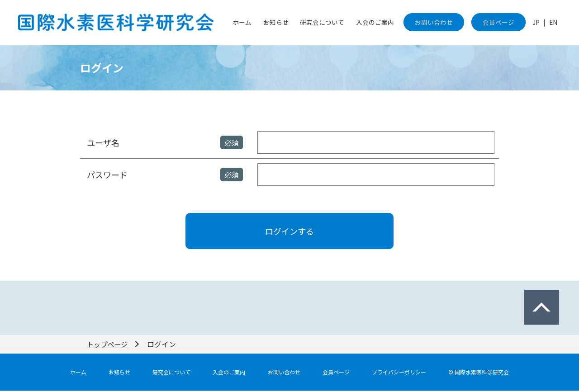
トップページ (109, 345)
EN (554, 23)
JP (540, 23)
